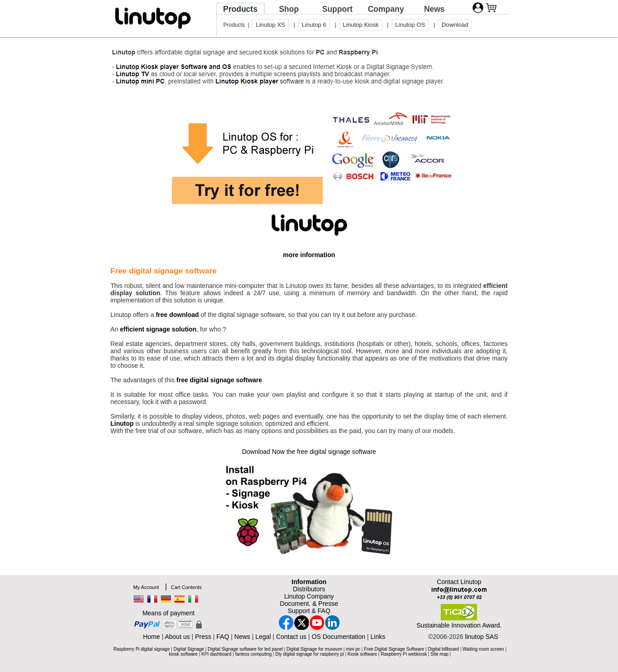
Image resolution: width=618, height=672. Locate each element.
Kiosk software (363, 654)
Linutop (122, 424)
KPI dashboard (216, 654)
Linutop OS (410, 25)
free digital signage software (219, 380)
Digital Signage (189, 649)
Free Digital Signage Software (394, 649)
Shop (289, 9)
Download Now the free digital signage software (309, 452)
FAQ (223, 637)
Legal (263, 637)
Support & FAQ (309, 611)
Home (151, 637)
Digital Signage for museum (314, 649)
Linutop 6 (314, 25)
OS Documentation (338, 637)
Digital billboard (443, 649)
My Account (146, 587)
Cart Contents (186, 587)
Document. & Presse (309, 604)
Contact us (291, 637)
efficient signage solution (158, 329)
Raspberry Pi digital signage (142, 649)
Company (386, 9)
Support (337, 9)
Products (240, 9)
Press (203, 637)
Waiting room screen (483, 649)
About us (177, 637)
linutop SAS (482, 637)
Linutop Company (309, 596)
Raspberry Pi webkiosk (404, 654)
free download (178, 315)
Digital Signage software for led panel (245, 649)
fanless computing (253, 654)
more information (309, 255)
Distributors (309, 589)
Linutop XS (270, 25)
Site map (440, 654)
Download (455, 25)
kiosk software (183, 654)
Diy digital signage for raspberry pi (309, 654)
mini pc (353, 649)
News (434, 9)
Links (378, 637)
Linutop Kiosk (361, 25)
